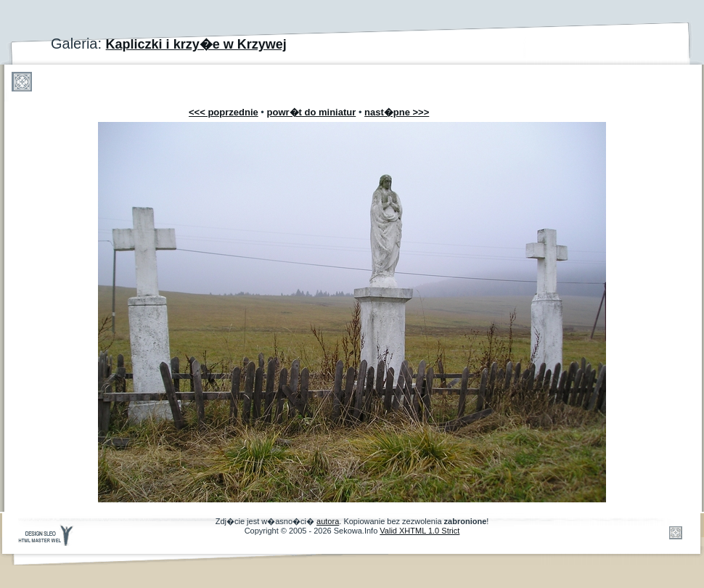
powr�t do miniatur (312, 112)
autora (328, 521)
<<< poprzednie (224, 112)
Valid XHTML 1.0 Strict (419, 531)
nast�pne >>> (397, 112)
